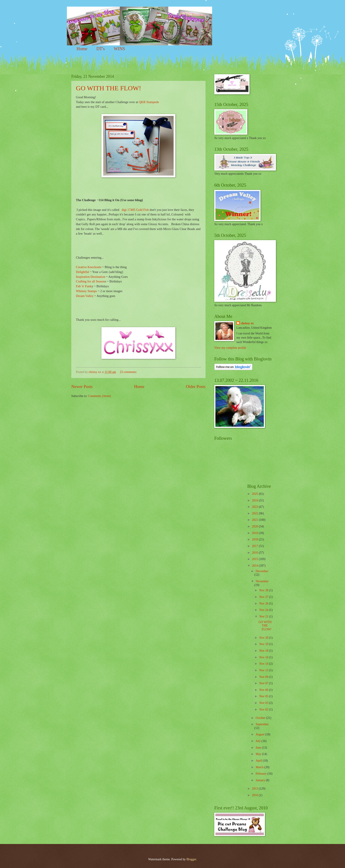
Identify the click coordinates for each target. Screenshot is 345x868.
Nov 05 (264, 696)
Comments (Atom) (99, 396)
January (261, 780)
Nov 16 (264, 657)
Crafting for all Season (90, 281)
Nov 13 (264, 670)
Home (82, 49)
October (261, 718)
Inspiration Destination (91, 277)
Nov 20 (264, 638)
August (260, 734)
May (259, 754)
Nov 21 (264, 617)
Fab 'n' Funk (84, 286)
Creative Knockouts (89, 267)
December (262, 571)
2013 (255, 789)
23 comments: (129, 372)
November (262, 581)
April (259, 761)
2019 (255, 533)
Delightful (83, 272)
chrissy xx (247, 323)
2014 (255, 566)
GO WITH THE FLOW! (108, 88)
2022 (255, 513)
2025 (255, 494)
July (259, 741)
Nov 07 (264, 683)
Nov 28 (264, 590)
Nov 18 (264, 651)
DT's (101, 49)
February (262, 774)
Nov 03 (264, 703)
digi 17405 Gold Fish (135, 210)
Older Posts (196, 387)
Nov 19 (264, 644)
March (260, 767)
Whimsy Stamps (87, 291)
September (262, 724)
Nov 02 (264, 709)
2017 (255, 546)
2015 (255, 559)
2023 (255, 507)
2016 (255, 553)
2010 (255, 795)
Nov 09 (264, 677)
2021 (255, 520)
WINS (119, 49)
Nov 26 (264, 604)
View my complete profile (230, 348)
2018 (255, 539)
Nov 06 (264, 690)
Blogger (191, 859)
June (259, 748)
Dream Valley (85, 296)
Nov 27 (264, 597)
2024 (255, 500)
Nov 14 (264, 664)
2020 (255, 526)
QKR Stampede (149, 102)
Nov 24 (264, 610)
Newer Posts (82, 387)
